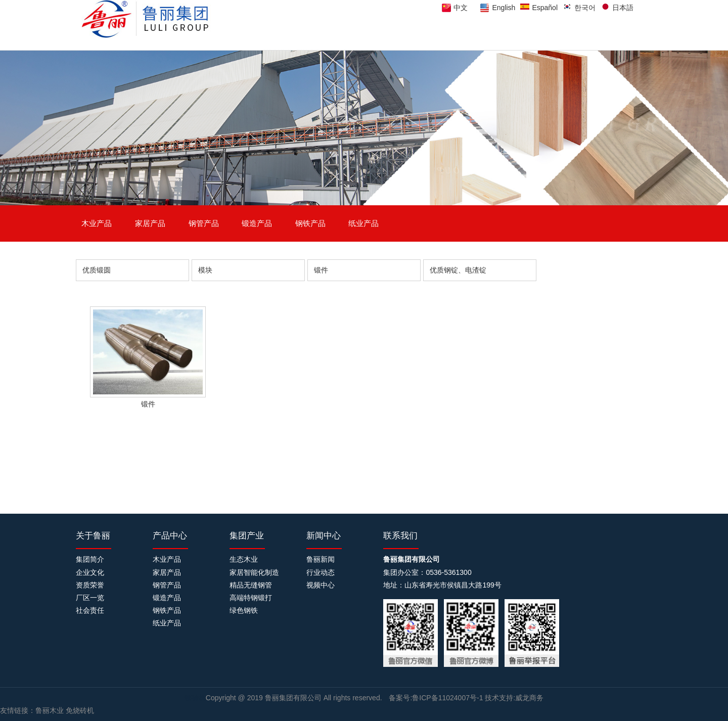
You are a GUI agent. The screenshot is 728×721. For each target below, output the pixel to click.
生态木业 (244, 559)
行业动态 (321, 572)
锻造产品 (257, 223)
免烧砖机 (80, 710)
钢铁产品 (310, 223)
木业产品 (97, 223)
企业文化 (90, 572)
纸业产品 (363, 223)
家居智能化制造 (254, 572)
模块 (205, 270)
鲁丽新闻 (321, 559)
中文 (461, 8)
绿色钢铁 (244, 610)
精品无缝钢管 (251, 585)
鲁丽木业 (50, 710)
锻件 (321, 270)
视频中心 (321, 585)
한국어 (585, 8)
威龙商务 (529, 698)
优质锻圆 (97, 270)
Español (545, 8)
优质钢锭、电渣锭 (458, 270)
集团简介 (90, 559)
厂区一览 (90, 598)
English (504, 8)
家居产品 (150, 223)
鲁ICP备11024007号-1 (447, 698)
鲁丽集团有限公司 (294, 698)
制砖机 (195, 698)
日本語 (623, 8)
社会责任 (90, 610)
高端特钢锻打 (251, 598)
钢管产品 (204, 223)
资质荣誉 (90, 585)
